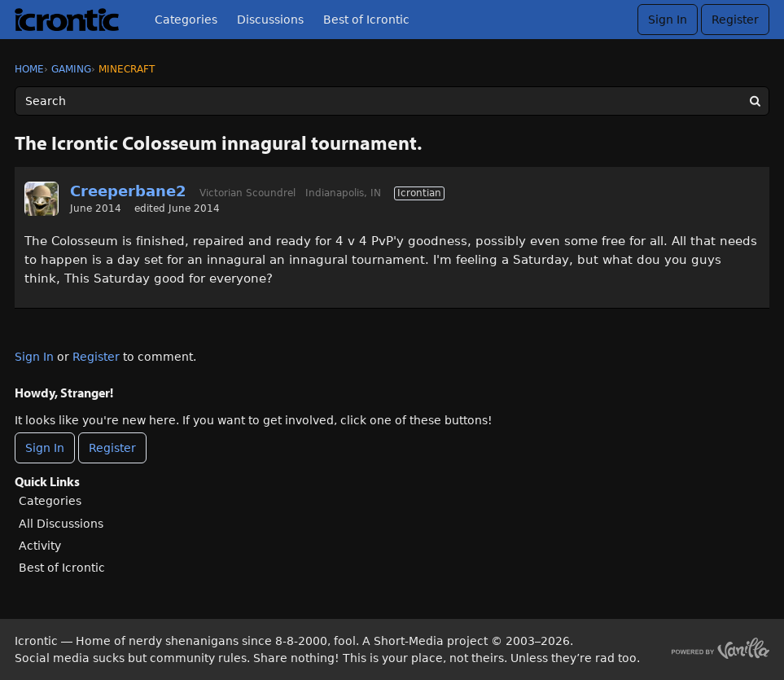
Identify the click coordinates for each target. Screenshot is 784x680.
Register (735, 20)
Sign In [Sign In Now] (45, 448)
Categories (186, 20)
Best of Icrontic (366, 20)
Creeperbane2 (128, 191)
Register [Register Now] (112, 448)
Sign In (668, 20)
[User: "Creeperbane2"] (42, 199)
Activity (40, 546)
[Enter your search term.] (392, 101)
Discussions (270, 20)
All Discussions (61, 524)
